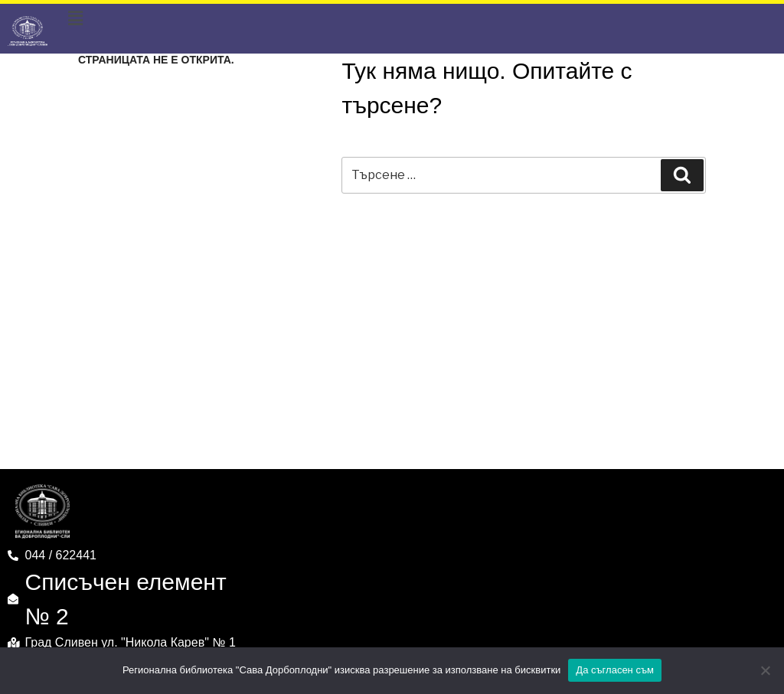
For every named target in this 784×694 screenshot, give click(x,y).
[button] (76, 19)
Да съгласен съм (615, 670)
